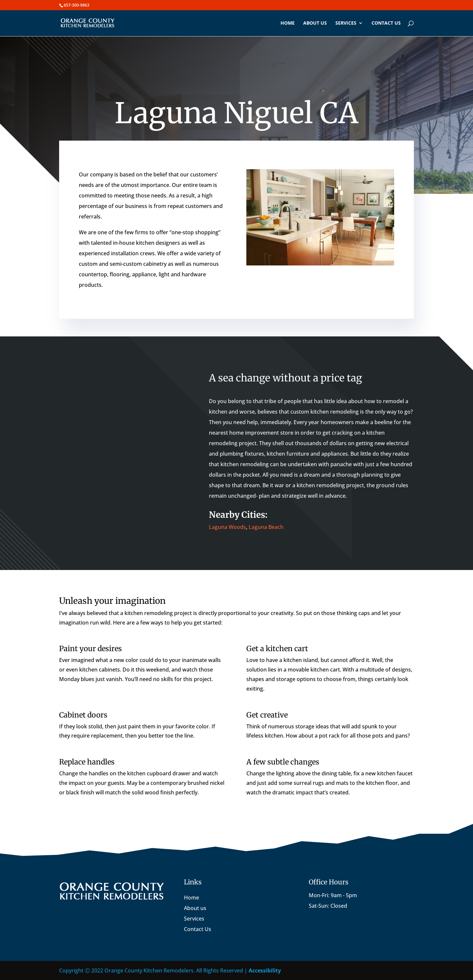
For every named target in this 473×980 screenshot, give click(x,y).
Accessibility (265, 970)
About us (315, 23)
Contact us (386, 23)
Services (346, 23)
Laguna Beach (266, 527)
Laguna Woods (227, 527)
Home (288, 23)
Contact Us (198, 929)
